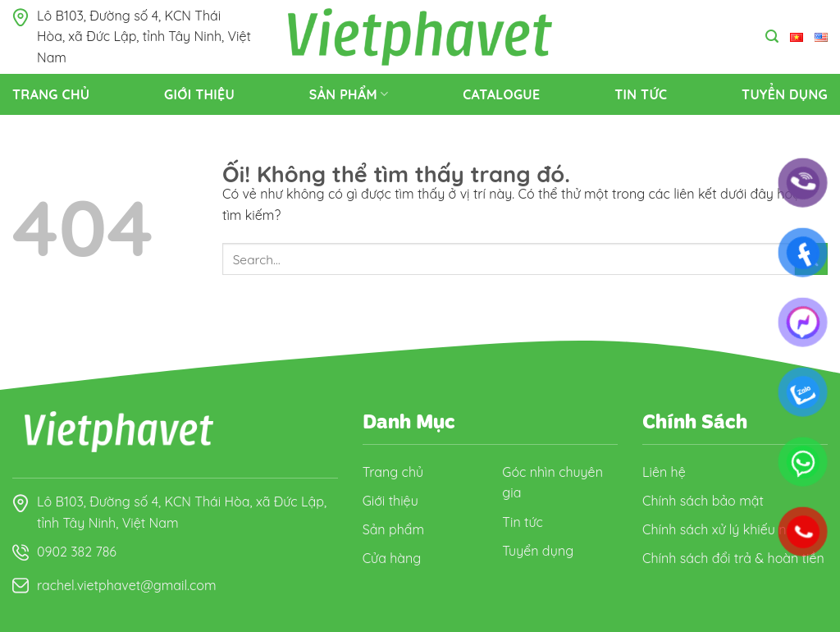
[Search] (772, 37)
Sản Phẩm (349, 94)
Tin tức (641, 94)
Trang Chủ (51, 94)
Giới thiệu (199, 94)
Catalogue (501, 94)
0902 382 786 (77, 552)
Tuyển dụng (785, 94)
